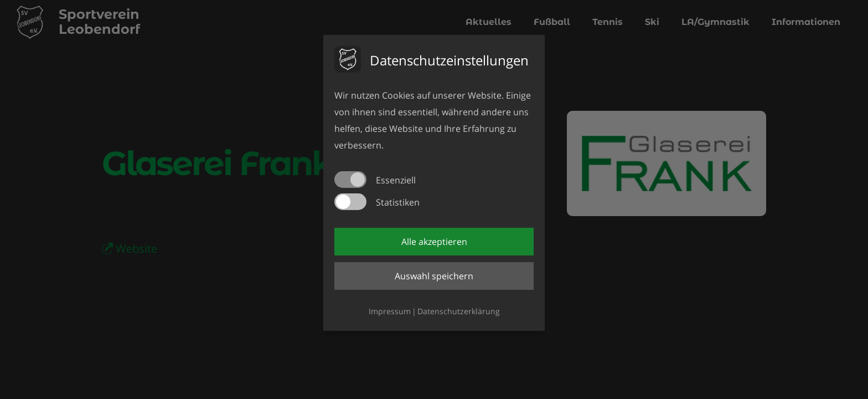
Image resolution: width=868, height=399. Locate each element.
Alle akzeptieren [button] (434, 242)
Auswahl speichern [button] (434, 276)
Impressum (390, 311)
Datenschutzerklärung (459, 311)
